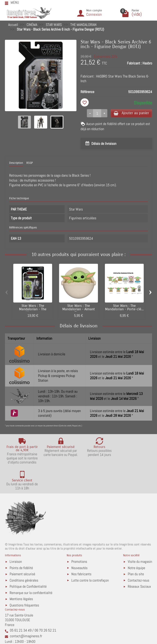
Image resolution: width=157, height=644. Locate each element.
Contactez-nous (138, 555)
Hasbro (147, 63)
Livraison (16, 536)
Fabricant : (134, 63)
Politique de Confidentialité (28, 561)
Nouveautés (79, 542)
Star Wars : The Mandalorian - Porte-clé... (124, 308)
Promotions (79, 536)
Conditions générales (24, 555)
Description (16, 163)
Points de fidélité (21, 542)
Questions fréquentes (24, 579)
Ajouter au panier (130, 113)
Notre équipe (136, 542)
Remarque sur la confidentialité (31, 567)
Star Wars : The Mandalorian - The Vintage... (33, 310)
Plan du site (136, 548)
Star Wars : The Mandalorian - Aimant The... (79, 310)
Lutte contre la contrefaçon (90, 555)
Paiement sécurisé (22, 548)
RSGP (30, 163)
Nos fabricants (81, 548)
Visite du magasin (140, 536)
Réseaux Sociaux (139, 561)
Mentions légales (21, 573)
